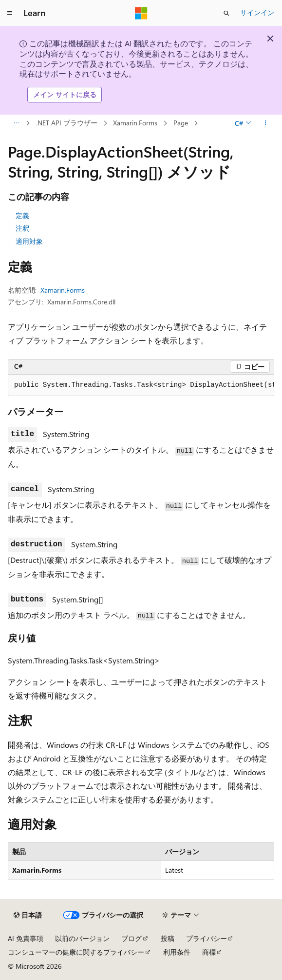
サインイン (257, 12)
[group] (141, 385)
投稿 (168, 938)
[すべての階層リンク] (16, 123)
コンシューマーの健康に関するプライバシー (76, 952)
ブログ (132, 938)
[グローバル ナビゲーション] (10, 13)
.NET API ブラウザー (67, 123)
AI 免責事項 (26, 938)
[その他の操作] (266, 123)
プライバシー (207, 938)
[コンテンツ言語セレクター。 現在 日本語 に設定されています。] (28, 915)
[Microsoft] (141, 13)
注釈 (22, 228)
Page (181, 123)
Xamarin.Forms (135, 123)
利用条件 (177, 952)
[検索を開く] (226, 13)
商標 (209, 952)
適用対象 (29, 241)
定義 (22, 215)
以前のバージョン (82, 938)
